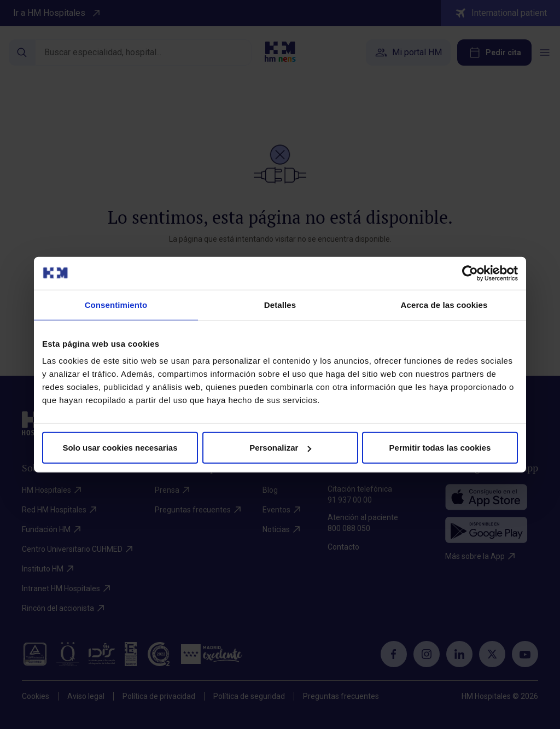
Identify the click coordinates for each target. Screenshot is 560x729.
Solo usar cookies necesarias (120, 448)
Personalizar (280, 448)
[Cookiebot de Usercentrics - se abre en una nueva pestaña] (470, 273)
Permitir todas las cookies (440, 448)
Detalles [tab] (280, 304)
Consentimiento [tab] (116, 304)
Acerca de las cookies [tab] (444, 304)
